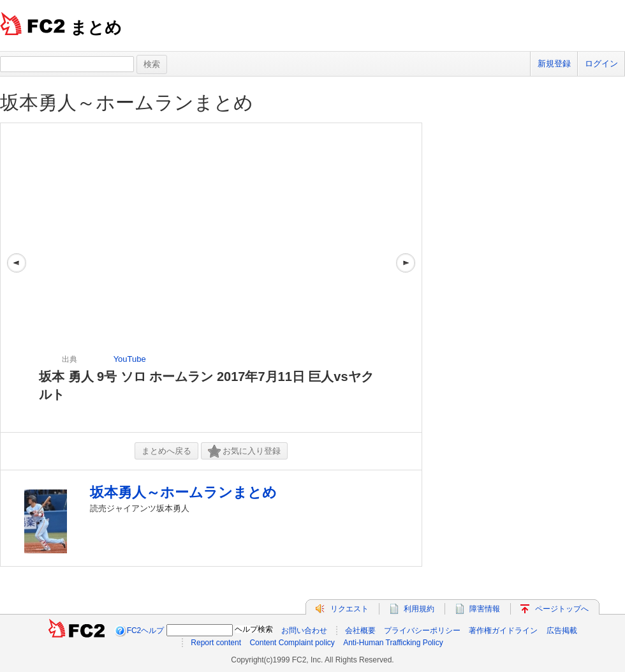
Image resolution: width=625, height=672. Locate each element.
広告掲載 (562, 631)
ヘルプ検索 (254, 629)
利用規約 (419, 609)
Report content (216, 643)
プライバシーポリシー (422, 631)
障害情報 (485, 609)
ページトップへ (562, 609)
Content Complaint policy (292, 643)
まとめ (96, 27)
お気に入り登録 (244, 452)
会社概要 (360, 631)
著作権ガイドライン (503, 631)
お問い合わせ (304, 631)
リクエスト (349, 609)
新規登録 (554, 63)
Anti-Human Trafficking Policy (393, 643)
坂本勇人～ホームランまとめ (127, 102)
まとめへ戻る (166, 451)
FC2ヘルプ (146, 631)
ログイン (601, 63)
